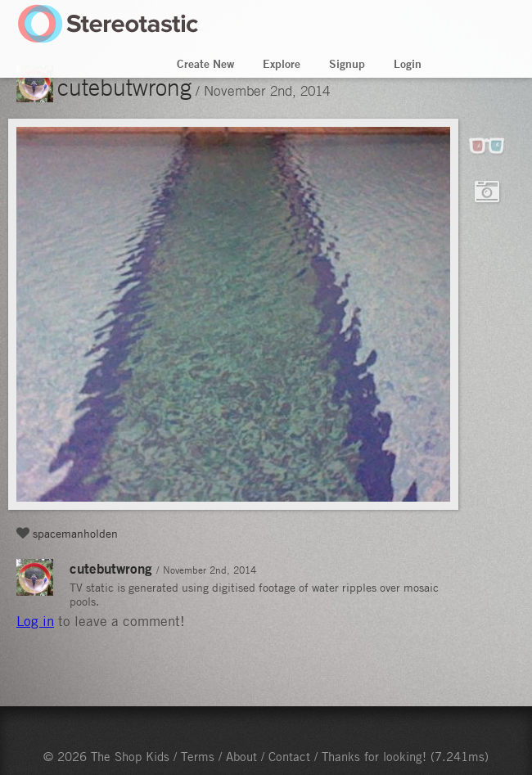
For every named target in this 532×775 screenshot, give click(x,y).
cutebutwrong (124, 87)
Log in (35, 621)
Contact (289, 756)
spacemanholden (75, 533)
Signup (347, 64)
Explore (282, 64)
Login (408, 64)
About (241, 756)
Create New (205, 64)
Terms (198, 756)
